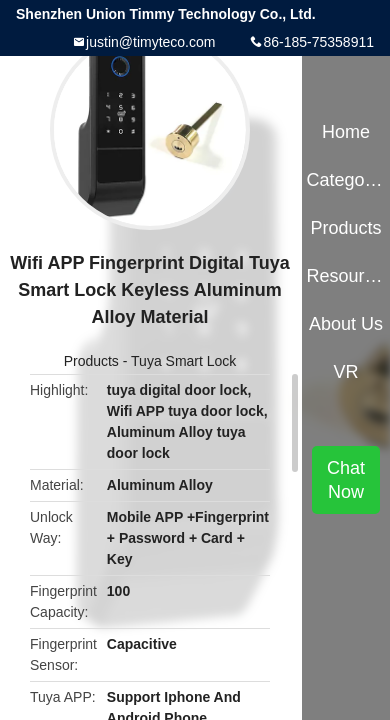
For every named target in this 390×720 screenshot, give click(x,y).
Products (91, 361)
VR (346, 372)
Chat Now (346, 480)
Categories (345, 180)
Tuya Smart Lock (183, 361)
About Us (346, 324)
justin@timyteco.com (150, 42)
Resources (345, 276)
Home (346, 132)
